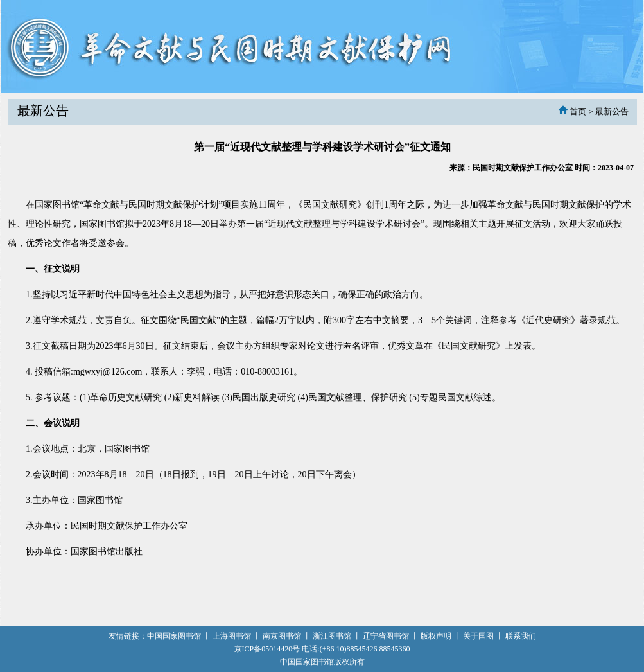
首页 (578, 111)
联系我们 (521, 636)
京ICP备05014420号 (267, 649)
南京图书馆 (282, 636)
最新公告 (612, 111)
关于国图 (478, 636)
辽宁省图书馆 (386, 636)
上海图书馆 (232, 636)
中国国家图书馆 (174, 636)
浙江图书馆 (332, 636)
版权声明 (436, 636)
